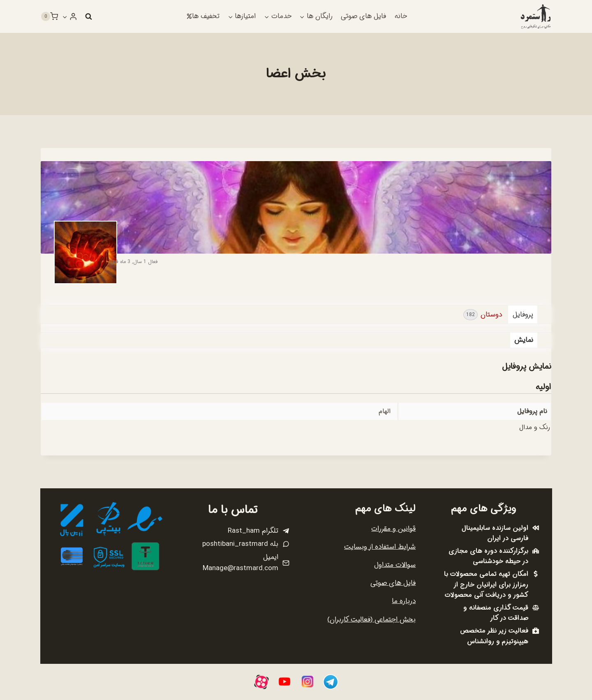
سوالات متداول (395, 565)
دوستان (483, 315)
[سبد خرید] (49, 16)
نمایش (524, 340)
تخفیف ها (203, 16)
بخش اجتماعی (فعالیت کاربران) (371, 620)
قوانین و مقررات (393, 529)
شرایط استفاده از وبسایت (380, 547)
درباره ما (404, 601)
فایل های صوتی (363, 16)
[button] (65, 16)
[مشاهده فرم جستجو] (88, 16)
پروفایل (523, 315)
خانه (401, 16)
